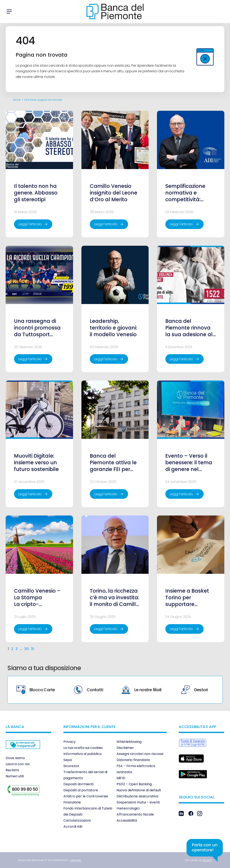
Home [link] (17, 100)
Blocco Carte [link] (36, 690)
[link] (39, 168)
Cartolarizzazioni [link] (77, 820)
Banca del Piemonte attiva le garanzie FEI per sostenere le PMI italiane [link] (113, 469)
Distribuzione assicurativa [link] (137, 796)
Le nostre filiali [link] (142, 690)
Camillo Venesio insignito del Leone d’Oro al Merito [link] (114, 193)
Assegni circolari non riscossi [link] (140, 754)
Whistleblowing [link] (129, 742)
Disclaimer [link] (125, 748)
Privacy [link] (69, 742)
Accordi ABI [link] (73, 827)
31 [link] (32, 649)
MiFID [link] (121, 778)
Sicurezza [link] (71, 766)
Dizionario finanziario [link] (133, 760)
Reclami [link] (12, 770)
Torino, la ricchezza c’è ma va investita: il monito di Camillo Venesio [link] (114, 601)
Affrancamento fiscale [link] (135, 814)
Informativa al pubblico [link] (83, 754)
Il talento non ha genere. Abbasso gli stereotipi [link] (36, 193)
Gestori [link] (195, 690)
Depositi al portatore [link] (81, 790)
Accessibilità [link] (127, 820)
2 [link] (12, 649)
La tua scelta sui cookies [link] (83, 748)
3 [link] (17, 649)
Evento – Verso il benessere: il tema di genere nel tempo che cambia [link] (190, 466)
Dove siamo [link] (15, 758)
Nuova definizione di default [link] (139, 790)
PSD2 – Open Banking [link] (134, 784)
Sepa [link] (68, 760)
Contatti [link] (89, 690)
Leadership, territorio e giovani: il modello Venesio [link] (113, 328)
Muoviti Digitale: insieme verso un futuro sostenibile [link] (36, 463)
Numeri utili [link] (15, 776)
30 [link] (26, 649)
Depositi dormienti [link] (78, 784)
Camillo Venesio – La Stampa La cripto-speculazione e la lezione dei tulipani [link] (38, 604)
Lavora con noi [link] (18, 764)
